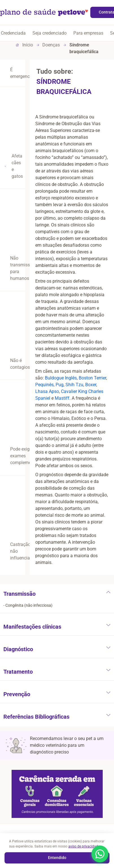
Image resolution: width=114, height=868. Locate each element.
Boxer (91, 385)
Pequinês (44, 385)
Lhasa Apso (47, 391)
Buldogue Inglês (61, 378)
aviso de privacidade (84, 846)
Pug (60, 385)
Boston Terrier (92, 378)
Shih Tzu (74, 385)
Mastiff (62, 398)
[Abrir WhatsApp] (100, 854)
